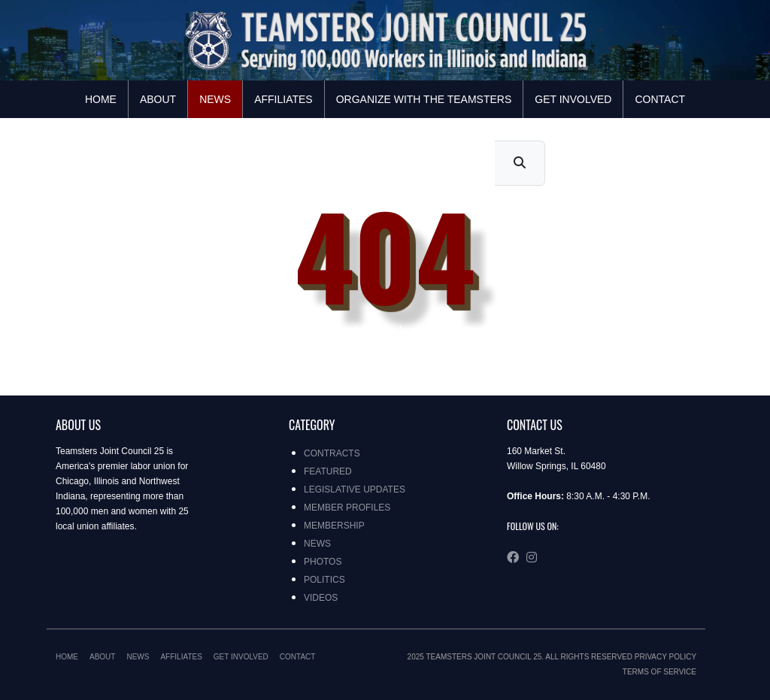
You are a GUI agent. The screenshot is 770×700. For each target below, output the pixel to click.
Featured (328, 471)
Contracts (332, 453)
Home (101, 99)
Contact (660, 99)
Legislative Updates (355, 489)
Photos (323, 562)
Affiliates (283, 99)
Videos (321, 598)
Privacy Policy (665, 657)
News (215, 99)
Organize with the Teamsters (424, 99)
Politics (324, 580)
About (158, 99)
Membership (334, 526)
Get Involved (573, 99)
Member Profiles (347, 508)
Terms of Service (659, 672)
